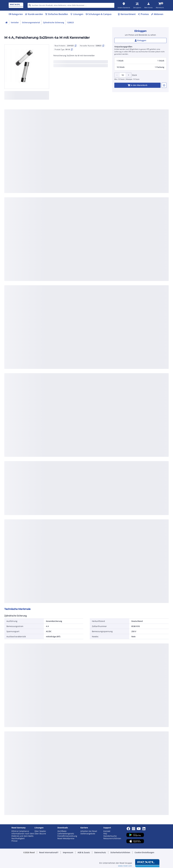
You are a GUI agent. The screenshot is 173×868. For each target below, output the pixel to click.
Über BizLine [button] (40, 834)
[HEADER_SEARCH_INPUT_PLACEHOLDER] (71, 5)
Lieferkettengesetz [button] (66, 834)
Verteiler (15, 22)
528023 (71, 22)
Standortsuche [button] (110, 836)
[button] (140, 61)
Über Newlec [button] (40, 831)
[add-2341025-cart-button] (137, 85)
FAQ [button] (105, 834)
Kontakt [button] (107, 831)
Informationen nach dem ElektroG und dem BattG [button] (23, 835)
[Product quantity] (123, 75)
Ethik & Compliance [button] (20, 831)
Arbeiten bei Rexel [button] (89, 831)
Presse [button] (14, 841)
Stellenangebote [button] (88, 834)
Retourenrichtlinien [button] (112, 838)
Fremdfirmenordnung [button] (67, 836)
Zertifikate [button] (62, 831)
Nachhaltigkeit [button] (18, 838)
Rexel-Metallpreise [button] (66, 838)
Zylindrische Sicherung (54, 22)
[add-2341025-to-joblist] (164, 85)
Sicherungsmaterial (31, 22)
